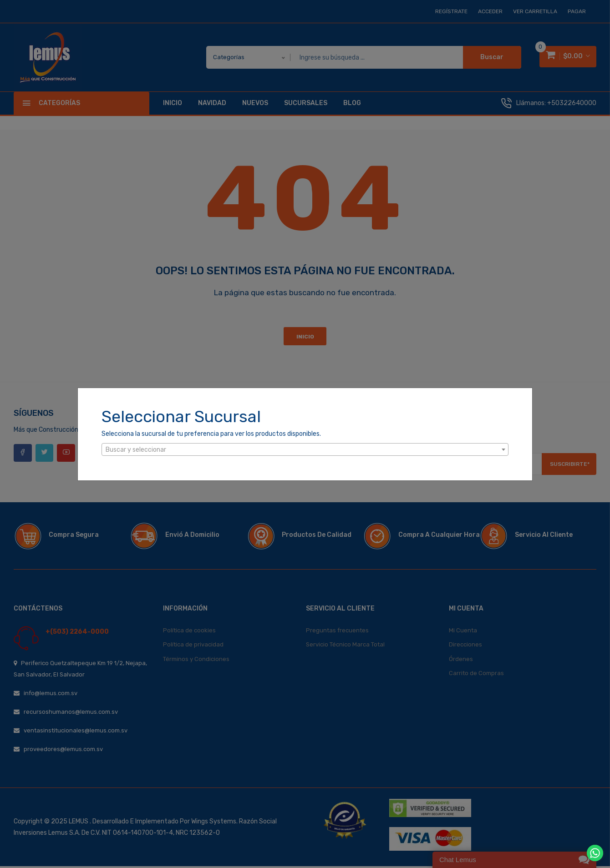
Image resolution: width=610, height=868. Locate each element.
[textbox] (305, 450)
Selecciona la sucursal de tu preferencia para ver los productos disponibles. (211, 434)
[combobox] (305, 449)
